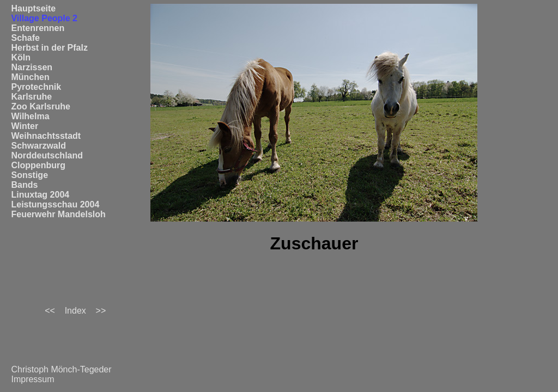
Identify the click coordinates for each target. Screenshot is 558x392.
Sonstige (29, 175)
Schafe (25, 38)
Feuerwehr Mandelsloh (58, 214)
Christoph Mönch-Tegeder (61, 369)
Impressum (32, 379)
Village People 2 (44, 18)
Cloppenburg (38, 165)
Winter (25, 126)
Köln (21, 57)
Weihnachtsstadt (46, 136)
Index (75, 311)
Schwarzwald (38, 146)
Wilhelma (30, 116)
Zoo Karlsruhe (40, 106)
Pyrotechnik (36, 87)
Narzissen (32, 67)
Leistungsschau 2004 (55, 204)
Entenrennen (38, 28)
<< (50, 311)
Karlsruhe (31, 97)
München (30, 77)
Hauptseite (33, 8)
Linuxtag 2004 (40, 195)
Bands (24, 185)
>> (101, 311)
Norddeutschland (47, 155)
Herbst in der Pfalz (49, 48)
